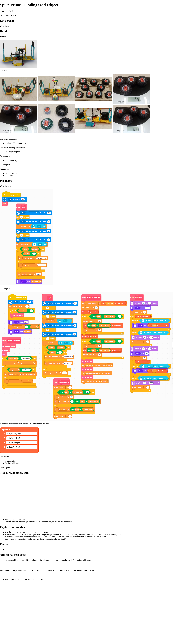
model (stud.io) (11, 160)
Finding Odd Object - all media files (29, 560)
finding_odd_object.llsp (14, 463)
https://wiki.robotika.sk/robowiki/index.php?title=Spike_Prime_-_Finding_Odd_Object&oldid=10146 (54, 571)
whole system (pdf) (13, 152)
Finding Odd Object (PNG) (16, 143)
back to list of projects (8, 15)
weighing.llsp (10, 461)
